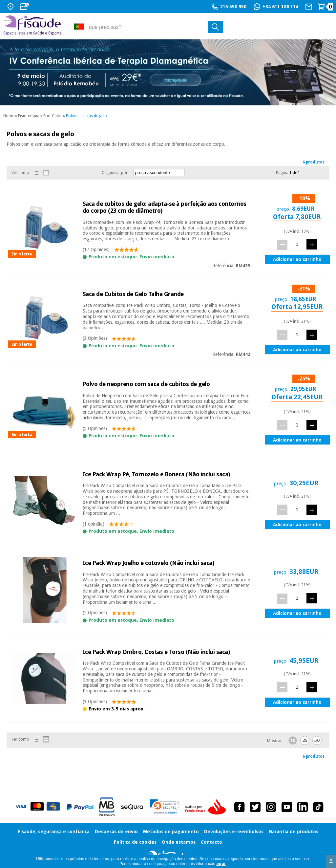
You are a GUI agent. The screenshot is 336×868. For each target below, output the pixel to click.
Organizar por (115, 173)
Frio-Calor (53, 116)
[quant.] (297, 244)
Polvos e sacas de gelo (86, 116)
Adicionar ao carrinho (297, 259)
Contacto (211, 842)
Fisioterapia (29, 116)
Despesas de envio (116, 832)
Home (9, 116)
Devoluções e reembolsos (234, 832)
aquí (221, 864)
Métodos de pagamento (171, 832)
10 (293, 740)
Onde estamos (179, 842)
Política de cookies (135, 842)
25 (305, 740)
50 (317, 740)
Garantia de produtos (294, 832)
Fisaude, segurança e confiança (54, 832)
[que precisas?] (155, 27)
